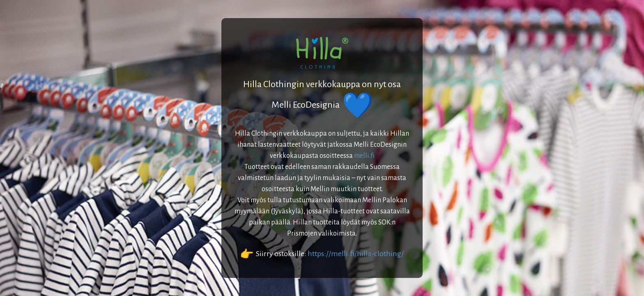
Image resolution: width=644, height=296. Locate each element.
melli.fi (364, 156)
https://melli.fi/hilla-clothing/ (356, 254)
